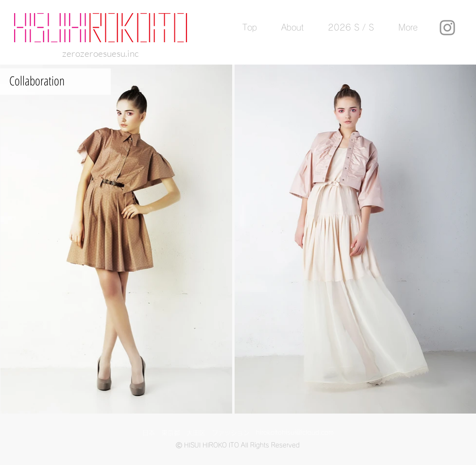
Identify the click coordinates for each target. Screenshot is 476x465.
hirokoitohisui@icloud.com (295, 433)
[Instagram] (447, 28)
